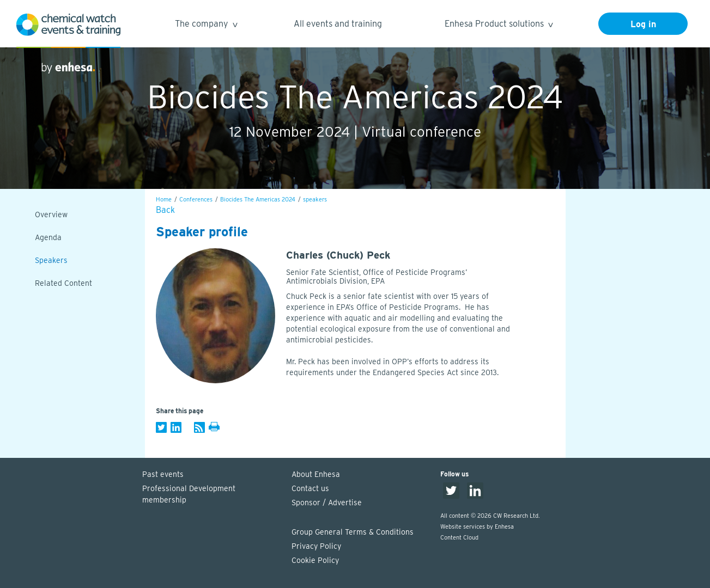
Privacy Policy (316, 546)
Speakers (51, 260)
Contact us (310, 488)
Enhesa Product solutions (498, 25)
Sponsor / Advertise (327, 503)
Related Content (63, 283)
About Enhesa (316, 474)
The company (206, 25)
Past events (163, 474)
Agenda (48, 237)
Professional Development (211, 495)
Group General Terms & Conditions (353, 532)
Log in (643, 24)
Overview (51, 215)
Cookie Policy (315, 560)
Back (165, 210)
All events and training (338, 24)
